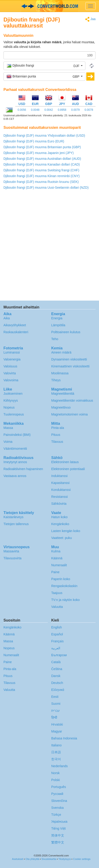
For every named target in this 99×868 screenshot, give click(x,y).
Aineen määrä (61, 352)
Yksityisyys (65, 859)
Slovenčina (59, 801)
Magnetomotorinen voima (69, 414)
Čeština (57, 669)
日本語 (56, 752)
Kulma (56, 551)
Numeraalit (59, 565)
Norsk (55, 773)
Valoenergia (12, 359)
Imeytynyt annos (15, 462)
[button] (44, 66)
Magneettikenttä (63, 394)
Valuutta (57, 607)
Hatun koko (59, 517)
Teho (55, 339)
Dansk (56, 676)
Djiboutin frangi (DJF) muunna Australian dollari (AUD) (42, 159)
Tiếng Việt (58, 828)
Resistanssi (60, 497)
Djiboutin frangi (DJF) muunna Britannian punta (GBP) (42, 147)
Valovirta (10, 373)
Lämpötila (58, 325)
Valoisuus (10, 366)
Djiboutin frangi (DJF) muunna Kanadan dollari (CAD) (42, 164)
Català (56, 662)
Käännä (57, 558)
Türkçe (56, 815)
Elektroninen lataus (65, 462)
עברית (55, 711)
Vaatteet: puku (61, 538)
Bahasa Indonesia (64, 738)
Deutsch (57, 683)
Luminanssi (12, 352)
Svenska (57, 808)
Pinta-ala (58, 428)
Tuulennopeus (14, 414)
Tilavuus (57, 442)
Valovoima (11, 380)
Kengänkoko (60, 524)
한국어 (56, 759)
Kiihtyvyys (11, 400)
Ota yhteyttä (32, 859)
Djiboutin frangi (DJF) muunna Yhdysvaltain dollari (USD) (44, 135)
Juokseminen (13, 394)
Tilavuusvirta (12, 558)
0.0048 (35, 110)
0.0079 (76, 110)
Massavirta (11, 551)
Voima (8, 442)
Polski (55, 780)
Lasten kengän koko (66, 531)
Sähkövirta (59, 504)
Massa (8, 428)
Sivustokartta (49, 859)
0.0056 (22, 110)
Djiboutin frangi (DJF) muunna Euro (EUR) (34, 141)
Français (57, 641)
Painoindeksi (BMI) (17, 435)
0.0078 (89, 110)
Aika (7, 318)
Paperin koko (61, 579)
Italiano (56, 745)
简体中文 (58, 835)
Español (57, 634)
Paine (55, 572)
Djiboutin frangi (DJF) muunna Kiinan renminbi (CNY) (42, 176)
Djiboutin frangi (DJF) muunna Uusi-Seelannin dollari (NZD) (46, 188)
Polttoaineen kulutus (66, 332)
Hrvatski (57, 724)
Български (59, 655)
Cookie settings (82, 859)
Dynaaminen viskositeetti (69, 359)
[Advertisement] (49, 246)
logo (49, 6)
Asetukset (18, 859)
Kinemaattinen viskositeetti (70, 366)
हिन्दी (54, 717)
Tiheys (56, 380)
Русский (57, 794)
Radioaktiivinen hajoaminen (23, 469)
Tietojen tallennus (16, 524)
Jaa (90, 19)
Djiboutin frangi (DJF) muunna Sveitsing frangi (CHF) (41, 170)
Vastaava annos (15, 476)
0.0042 (49, 110)
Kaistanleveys (13, 517)
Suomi (56, 704)
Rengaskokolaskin (64, 586)
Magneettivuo (61, 407)
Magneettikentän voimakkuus (72, 400)
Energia (57, 318)
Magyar (57, 731)
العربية (56, 648)
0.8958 (62, 110)
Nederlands (60, 766)
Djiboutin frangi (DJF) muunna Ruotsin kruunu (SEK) (41, 182)
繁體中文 (58, 842)
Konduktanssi (61, 490)
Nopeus (9, 407)
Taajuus (57, 593)
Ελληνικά (58, 690)
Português (59, 787)
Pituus (56, 435)
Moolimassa (60, 373)
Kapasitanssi (60, 483)
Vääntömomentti (15, 449)
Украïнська (59, 822)
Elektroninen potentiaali (68, 469)
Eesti (55, 697)
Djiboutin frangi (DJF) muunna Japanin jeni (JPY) (39, 153)
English (57, 627)
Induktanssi (59, 476)
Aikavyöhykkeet (15, 325)
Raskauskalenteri (16, 332)
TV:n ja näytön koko (65, 600)
